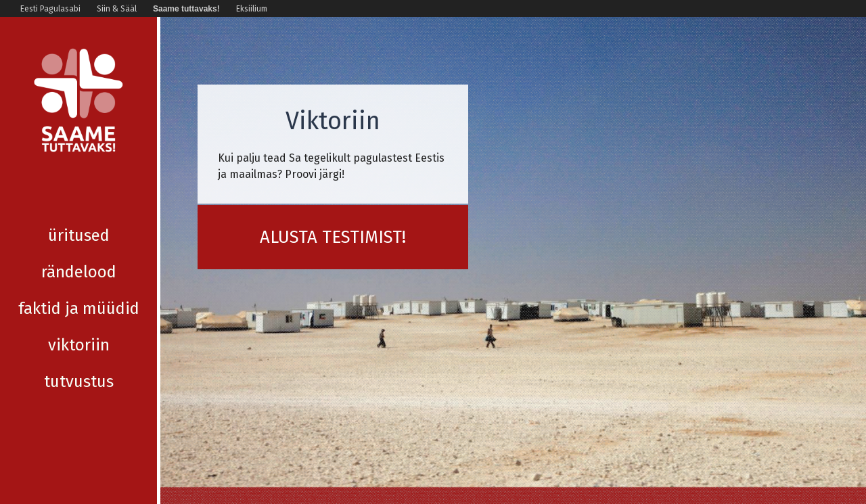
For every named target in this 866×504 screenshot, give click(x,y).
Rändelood (79, 235)
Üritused (79, 199)
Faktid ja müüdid (79, 272)
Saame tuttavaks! (186, 9)
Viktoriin (79, 308)
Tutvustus (79, 345)
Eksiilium (252, 9)
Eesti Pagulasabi (50, 9)
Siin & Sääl (117, 9)
